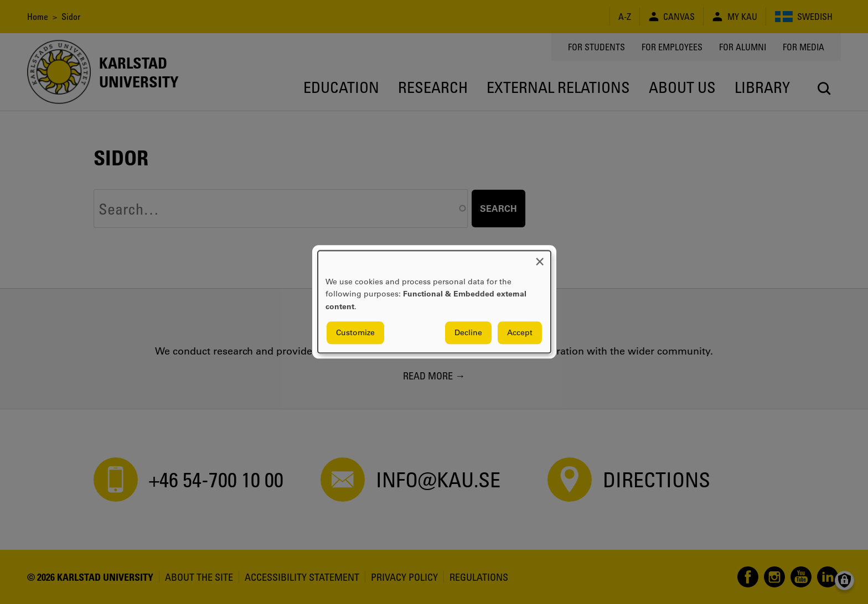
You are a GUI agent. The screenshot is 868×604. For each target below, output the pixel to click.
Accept (520, 333)
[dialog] (434, 302)
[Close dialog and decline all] (540, 257)
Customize (355, 333)
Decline (468, 333)
